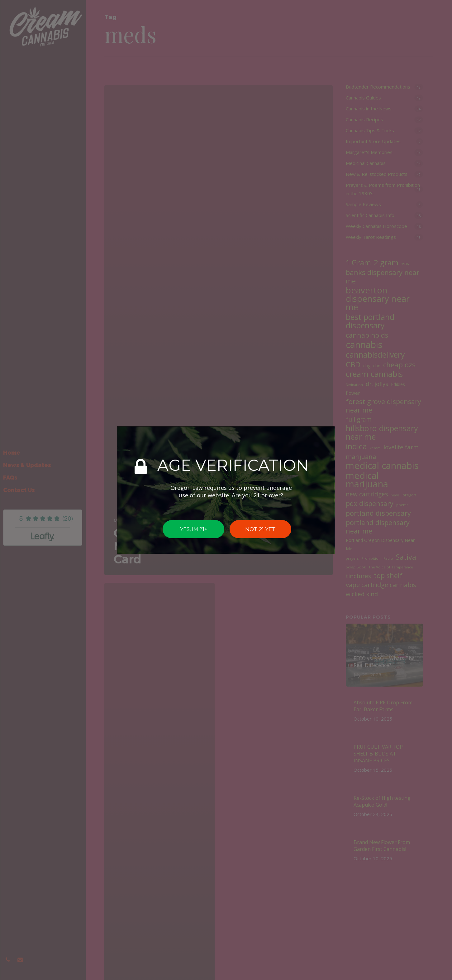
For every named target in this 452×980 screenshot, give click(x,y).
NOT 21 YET (260, 529)
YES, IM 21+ (193, 529)
